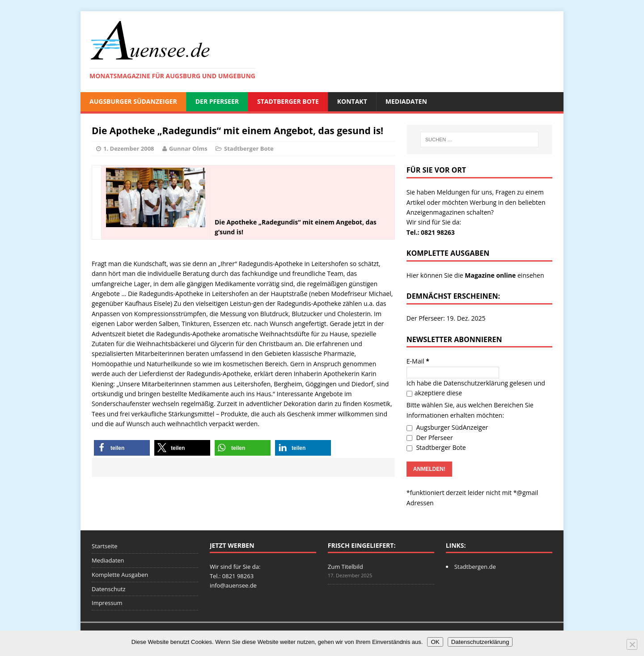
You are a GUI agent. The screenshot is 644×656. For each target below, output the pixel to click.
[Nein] (632, 644)
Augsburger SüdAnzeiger (133, 101)
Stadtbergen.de (475, 567)
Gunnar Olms (188, 148)
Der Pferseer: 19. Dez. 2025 (446, 318)
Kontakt (352, 101)
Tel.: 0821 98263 (431, 232)
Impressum (107, 603)
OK (435, 642)
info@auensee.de (233, 585)
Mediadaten (406, 101)
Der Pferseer (217, 101)
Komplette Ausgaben (120, 575)
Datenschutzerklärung (476, 383)
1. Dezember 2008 (129, 148)
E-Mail (418, 361)
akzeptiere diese (434, 393)
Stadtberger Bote (288, 101)
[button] (122, 448)
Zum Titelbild (345, 567)
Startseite (105, 546)
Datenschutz (109, 589)
